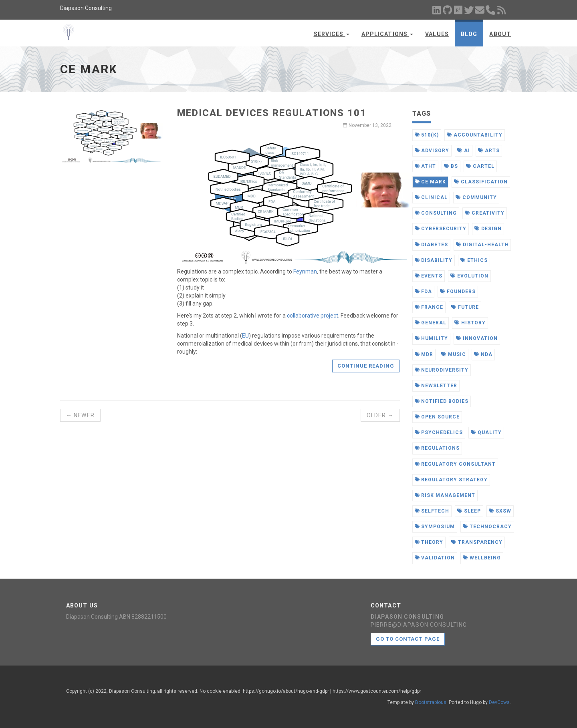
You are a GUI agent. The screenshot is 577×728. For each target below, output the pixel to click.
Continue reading (366, 366)
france (429, 307)
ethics (474, 260)
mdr (424, 354)
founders (458, 292)
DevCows (499, 702)
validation (435, 558)
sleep (469, 511)
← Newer (80, 415)
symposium (435, 527)
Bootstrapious (431, 702)
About (500, 34)
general (431, 323)
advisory (432, 151)
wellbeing (482, 558)
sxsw (500, 511)
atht (426, 166)
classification (481, 182)
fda (424, 292)
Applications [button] (387, 34)
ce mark (431, 182)
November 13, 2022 (367, 125)
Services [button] (332, 34)
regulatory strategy (451, 480)
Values (437, 34)
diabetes (432, 245)
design (488, 229)
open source (437, 417)
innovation (477, 338)
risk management (445, 495)
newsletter (436, 386)
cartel (480, 166)
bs (451, 166)
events (429, 276)
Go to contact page (408, 639)
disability (434, 260)
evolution (469, 276)
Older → (380, 415)
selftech (432, 511)
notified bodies (442, 401)
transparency (477, 542)
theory (429, 542)
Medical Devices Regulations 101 (272, 113)
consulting (436, 213)
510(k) (427, 135)
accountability (474, 135)
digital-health (482, 245)
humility (432, 338)
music (454, 354)
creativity (485, 213)
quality (486, 432)
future (465, 307)
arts (489, 151)
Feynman (305, 271)
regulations (437, 448)
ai (464, 151)
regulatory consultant (455, 464)
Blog (469, 34)
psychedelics (439, 432)
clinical (431, 197)
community (476, 197)
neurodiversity (442, 370)
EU (245, 336)
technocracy (487, 527)
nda (483, 354)
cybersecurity (441, 229)
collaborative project (313, 316)
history (470, 323)
